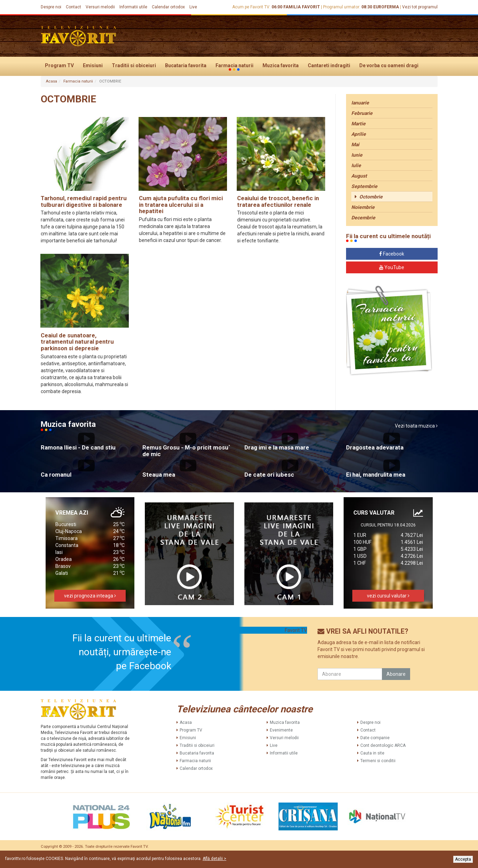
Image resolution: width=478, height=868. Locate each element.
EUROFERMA (386, 7)
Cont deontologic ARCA (383, 745)
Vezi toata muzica (416, 426)
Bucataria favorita (186, 65)
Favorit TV (296, 630)
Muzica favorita (281, 65)
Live (193, 7)
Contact (73, 7)
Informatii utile (133, 7)
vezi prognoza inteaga (90, 596)
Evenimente (281, 730)
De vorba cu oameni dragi (389, 65)
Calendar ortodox (168, 7)
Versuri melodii (100, 7)
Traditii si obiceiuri (134, 65)
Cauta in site (372, 753)
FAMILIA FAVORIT (302, 7)
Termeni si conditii (378, 761)
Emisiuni (93, 65)
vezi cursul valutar (388, 596)
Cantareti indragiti (329, 65)
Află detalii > (214, 859)
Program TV (59, 65)
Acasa (52, 81)
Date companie (375, 738)
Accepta (463, 859)
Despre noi (51, 7)
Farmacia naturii (234, 66)
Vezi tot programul (420, 7)
